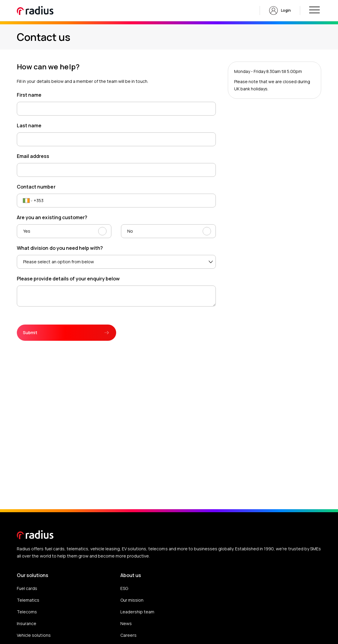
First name (29, 95)
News (126, 623)
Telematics (28, 600)
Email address (33, 156)
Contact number (36, 187)
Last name (29, 125)
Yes (27, 231)
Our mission (132, 600)
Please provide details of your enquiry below (68, 279)
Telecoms (27, 612)
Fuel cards (27, 588)
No (130, 231)
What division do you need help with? (60, 248)
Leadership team (137, 612)
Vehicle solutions (34, 635)
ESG (124, 588)
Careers (128, 635)
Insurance (27, 623)
